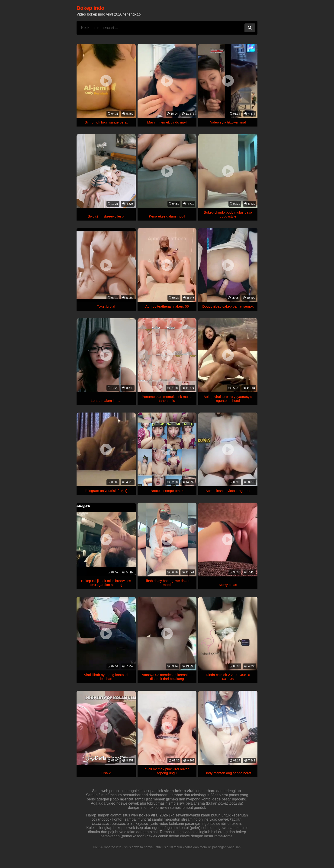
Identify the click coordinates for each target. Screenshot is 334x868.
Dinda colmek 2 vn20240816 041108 (228, 677)
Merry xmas (228, 585)
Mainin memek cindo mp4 (167, 122)
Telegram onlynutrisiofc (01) (106, 491)
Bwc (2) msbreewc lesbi (106, 216)
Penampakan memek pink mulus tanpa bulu (167, 399)
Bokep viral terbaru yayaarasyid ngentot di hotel (228, 399)
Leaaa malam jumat (106, 401)
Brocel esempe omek (167, 491)
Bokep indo (90, 8)
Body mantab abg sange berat (228, 773)
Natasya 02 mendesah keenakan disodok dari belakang (167, 677)
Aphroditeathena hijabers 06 (167, 306)
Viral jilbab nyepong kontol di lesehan (106, 677)
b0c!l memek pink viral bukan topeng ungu (167, 771)
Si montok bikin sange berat (106, 122)
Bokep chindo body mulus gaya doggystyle (228, 214)
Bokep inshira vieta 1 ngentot (228, 491)
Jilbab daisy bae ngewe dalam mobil (167, 583)
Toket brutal (106, 306)
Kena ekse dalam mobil (167, 216)
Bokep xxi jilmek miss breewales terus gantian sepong (106, 583)
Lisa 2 (106, 773)
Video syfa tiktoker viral (228, 122)
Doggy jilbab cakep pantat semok (228, 306)
